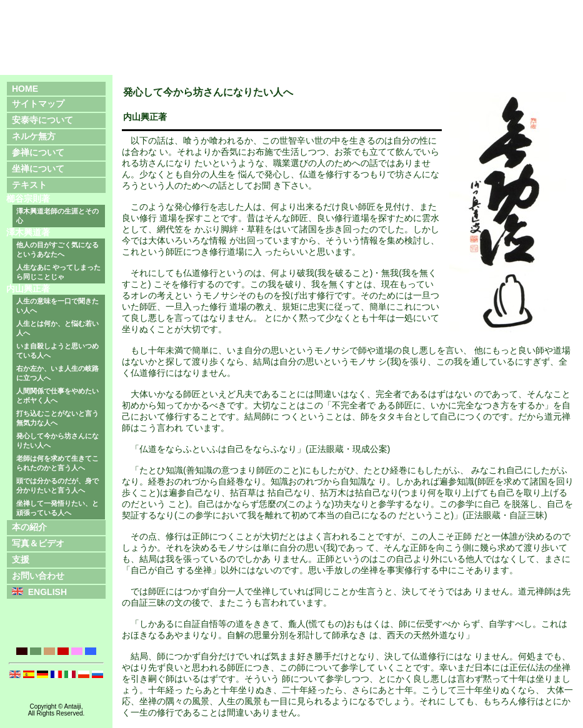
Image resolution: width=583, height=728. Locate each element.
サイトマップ (38, 104)
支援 (21, 559)
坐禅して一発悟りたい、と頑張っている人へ (57, 508)
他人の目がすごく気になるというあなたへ (57, 249)
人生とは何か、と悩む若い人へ (57, 328)
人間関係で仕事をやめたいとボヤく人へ (57, 396)
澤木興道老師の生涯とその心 (57, 216)
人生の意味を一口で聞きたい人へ (57, 306)
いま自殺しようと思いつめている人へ (57, 351)
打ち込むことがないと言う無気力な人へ (57, 418)
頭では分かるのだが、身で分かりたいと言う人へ (57, 485)
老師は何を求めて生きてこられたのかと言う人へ (57, 463)
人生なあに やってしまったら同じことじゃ (58, 272)
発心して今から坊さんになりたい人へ (57, 440)
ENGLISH (47, 592)
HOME (25, 89)
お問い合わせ (38, 576)
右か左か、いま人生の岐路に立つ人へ (57, 373)
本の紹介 (29, 527)
